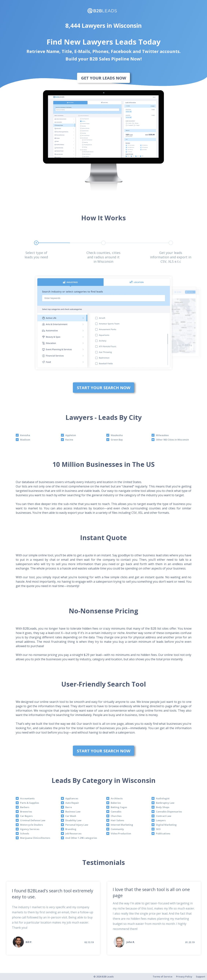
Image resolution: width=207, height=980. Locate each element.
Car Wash (71, 816)
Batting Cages (119, 807)
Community (117, 829)
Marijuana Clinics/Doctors (35, 838)
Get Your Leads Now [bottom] (104, 78)
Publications (163, 833)
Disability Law (73, 820)
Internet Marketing (122, 825)
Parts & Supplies (30, 803)
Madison (25, 440)
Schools (25, 833)
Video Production (121, 833)
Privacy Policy (184, 977)
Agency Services (30, 829)
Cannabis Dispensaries (169, 812)
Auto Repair (72, 803)
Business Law (73, 812)
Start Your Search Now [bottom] (104, 388)
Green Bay (117, 440)
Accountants (27, 798)
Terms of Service (163, 977)
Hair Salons (117, 820)
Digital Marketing (166, 825)
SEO (158, 829)
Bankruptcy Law (165, 803)
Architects (117, 798)
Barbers (25, 807)
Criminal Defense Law (33, 820)
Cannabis (116, 812)
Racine (69, 440)
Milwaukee (162, 435)
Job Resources (73, 833)
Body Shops (163, 807)
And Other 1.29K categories (81, 838)
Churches (116, 816)
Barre (69, 807)
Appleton (71, 435)
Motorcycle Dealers (31, 825)
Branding (71, 829)
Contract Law (164, 816)
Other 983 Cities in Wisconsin (172, 440)
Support (201, 977)
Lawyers (161, 820)
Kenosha (25, 435)
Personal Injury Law (77, 825)
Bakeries (116, 803)
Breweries (26, 812)
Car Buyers (26, 816)
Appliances (72, 798)
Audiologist (163, 798)
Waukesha (117, 435)
